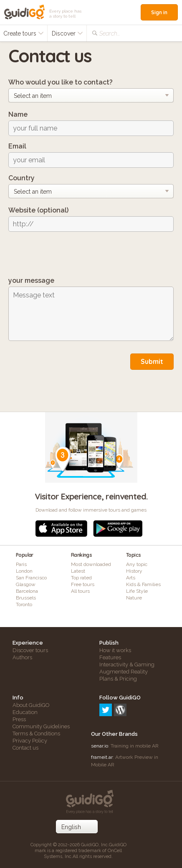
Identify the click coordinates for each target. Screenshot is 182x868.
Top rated (81, 578)
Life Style (137, 591)
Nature (134, 598)
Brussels (26, 598)
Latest (78, 571)
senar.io (100, 746)
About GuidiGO (31, 705)
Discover (67, 33)
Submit (152, 361)
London (24, 571)
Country (21, 178)
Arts (131, 578)
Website (38, 210)
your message (31, 280)
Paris (21, 564)
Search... (110, 33)
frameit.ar (102, 757)
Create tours (24, 33)
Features (110, 657)
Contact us (25, 748)
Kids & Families (143, 584)
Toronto (24, 604)
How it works (115, 650)
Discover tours (30, 650)
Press (19, 719)
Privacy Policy (30, 741)
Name (18, 114)
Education (25, 712)
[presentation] (72, 254)
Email (17, 146)
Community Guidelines (41, 726)
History (134, 571)
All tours (80, 591)
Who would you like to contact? (61, 82)
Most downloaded (91, 564)
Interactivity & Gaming (127, 664)
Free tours (83, 584)
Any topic (137, 564)
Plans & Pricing (118, 679)
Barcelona (27, 591)
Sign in (159, 12)
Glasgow (26, 584)
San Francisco (31, 578)
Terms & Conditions (36, 734)
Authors (22, 657)
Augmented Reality (124, 672)
